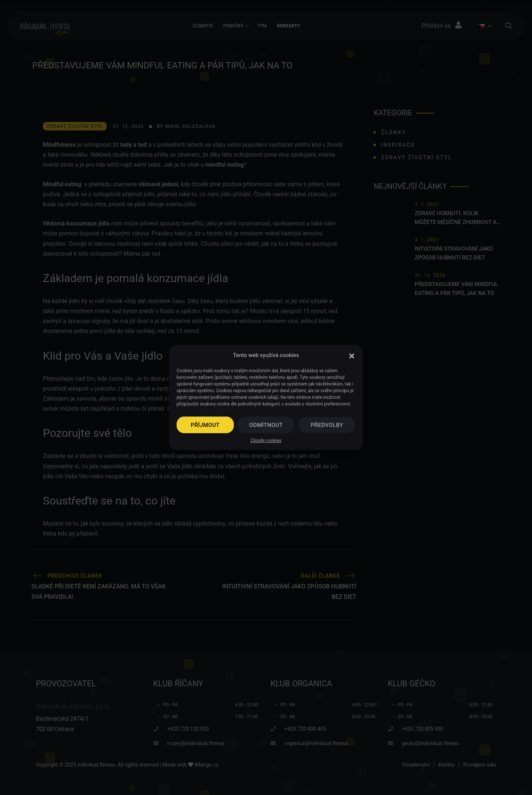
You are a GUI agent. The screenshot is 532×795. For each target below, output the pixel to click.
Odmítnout (266, 425)
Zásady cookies (266, 441)
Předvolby (327, 425)
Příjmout (205, 425)
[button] (352, 355)
